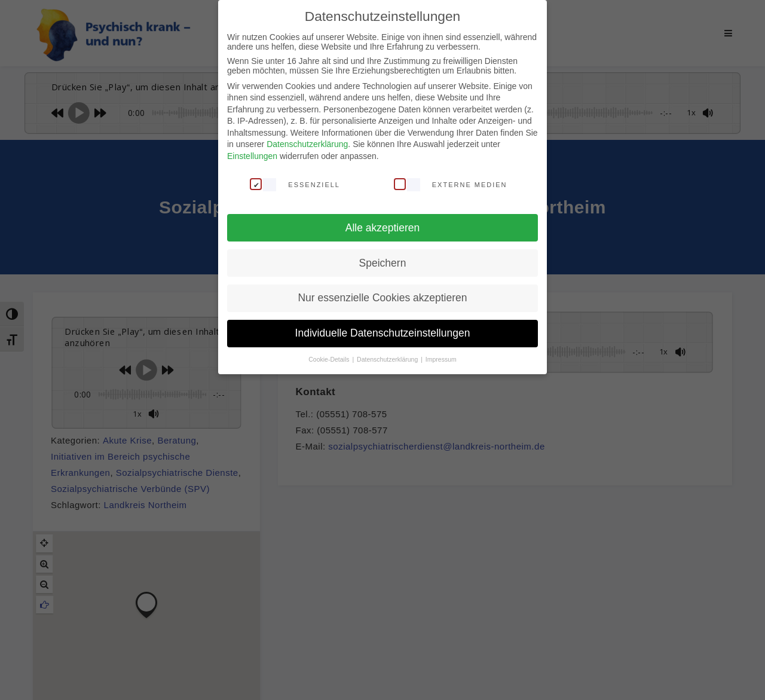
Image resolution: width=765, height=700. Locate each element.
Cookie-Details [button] (330, 359)
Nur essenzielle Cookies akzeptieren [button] (382, 298)
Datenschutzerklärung (307, 144)
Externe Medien (451, 184)
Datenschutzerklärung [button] (388, 359)
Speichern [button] (383, 263)
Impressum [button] (441, 359)
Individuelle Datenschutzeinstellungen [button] (383, 333)
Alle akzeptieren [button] (383, 228)
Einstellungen (252, 156)
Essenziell (295, 184)
